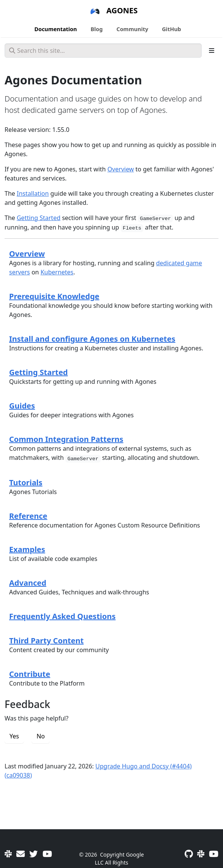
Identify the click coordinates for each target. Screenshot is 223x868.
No (41, 736)
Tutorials (26, 482)
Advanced (28, 583)
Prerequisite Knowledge (54, 296)
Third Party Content (46, 641)
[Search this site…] (103, 51)
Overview (121, 169)
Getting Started (39, 218)
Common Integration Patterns (66, 439)
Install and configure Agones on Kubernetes (92, 339)
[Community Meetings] (47, 854)
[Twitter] (33, 854)
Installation (33, 193)
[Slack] (8, 854)
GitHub (171, 29)
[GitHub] (189, 854)
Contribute (30, 674)
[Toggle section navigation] (212, 51)
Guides (22, 406)
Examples (27, 549)
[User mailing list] (21, 854)
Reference (28, 516)
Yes (14, 736)
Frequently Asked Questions (62, 616)
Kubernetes (57, 272)
